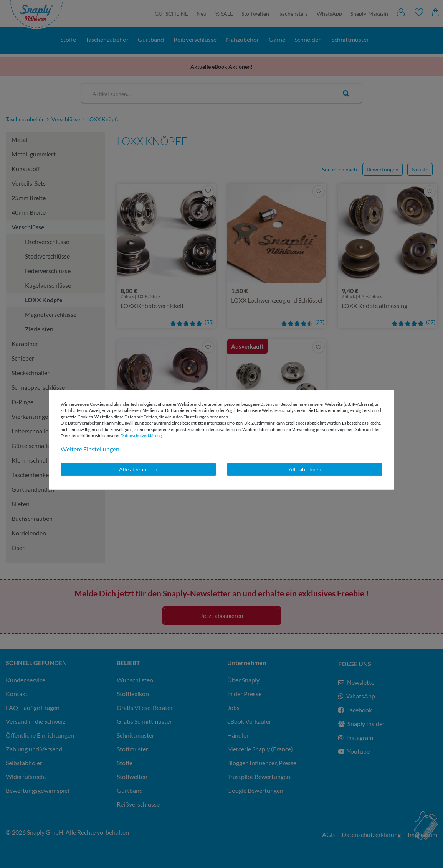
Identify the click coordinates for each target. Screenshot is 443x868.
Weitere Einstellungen (90, 449)
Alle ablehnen (305, 469)
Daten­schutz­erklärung (141, 436)
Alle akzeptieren (138, 469)
